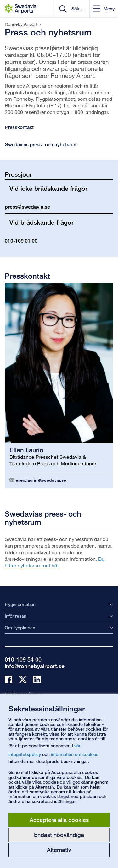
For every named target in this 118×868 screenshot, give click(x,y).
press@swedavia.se (27, 207)
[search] (77, 9)
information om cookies (75, 754)
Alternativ (59, 850)
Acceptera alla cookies (59, 820)
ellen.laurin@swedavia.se (41, 480)
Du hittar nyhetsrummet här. (55, 562)
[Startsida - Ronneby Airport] (21, 9)
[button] (104, 9)
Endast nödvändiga (59, 835)
